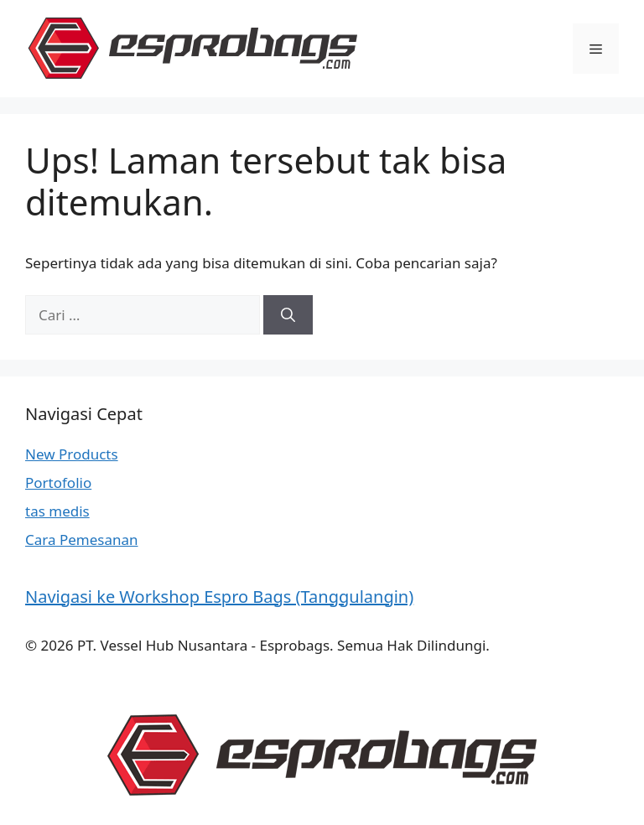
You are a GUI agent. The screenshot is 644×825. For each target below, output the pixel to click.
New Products (72, 454)
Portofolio (58, 483)
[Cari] (288, 315)
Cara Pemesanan (82, 540)
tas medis (57, 511)
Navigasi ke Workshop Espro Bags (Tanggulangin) (219, 597)
